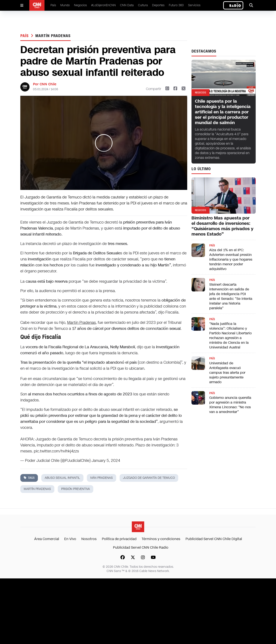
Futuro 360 (176, 5)
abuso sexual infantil (62, 478)
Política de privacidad (119, 539)
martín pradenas (53, 36)
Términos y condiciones (161, 539)
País (53, 5)
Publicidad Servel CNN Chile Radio (141, 547)
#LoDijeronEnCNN (103, 5)
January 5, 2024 (106, 461)
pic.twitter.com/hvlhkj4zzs (56, 451)
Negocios (80, 5)
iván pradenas (102, 478)
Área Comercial (47, 539)
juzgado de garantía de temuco (149, 478)
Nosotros (89, 539)
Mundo (65, 5)
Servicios (194, 5)
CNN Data (127, 5)
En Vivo (70, 539)
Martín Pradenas (82, 323)
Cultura (143, 5)
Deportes (158, 5)
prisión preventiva (76, 489)
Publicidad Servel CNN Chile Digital (214, 539)
